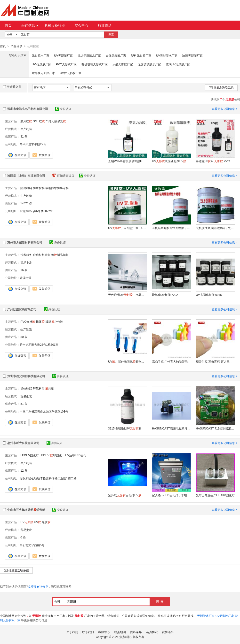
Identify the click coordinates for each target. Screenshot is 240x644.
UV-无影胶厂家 (41, 64)
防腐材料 (26, 188)
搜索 (111, 35)
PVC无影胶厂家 (66, 64)
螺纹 (46, 522)
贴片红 (26, 121)
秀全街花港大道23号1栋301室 (39, 345)
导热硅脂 (26, 388)
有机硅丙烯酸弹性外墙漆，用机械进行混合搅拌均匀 (171, 228)
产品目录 (16, 46)
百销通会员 (12, 87)
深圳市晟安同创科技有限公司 (26, 376)
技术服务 (26, 255)
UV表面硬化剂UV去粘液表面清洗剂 (171, 161)
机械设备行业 (55, 25)
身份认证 (63, 109)
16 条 (24, 270)
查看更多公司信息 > (224, 109)
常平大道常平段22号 (33, 144)
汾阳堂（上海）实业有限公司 (26, 176)
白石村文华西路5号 (32, 545)
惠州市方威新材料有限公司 (25, 242)
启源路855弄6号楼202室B (36, 211)
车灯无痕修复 (56, 121)
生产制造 (26, 129)
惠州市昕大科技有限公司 (23, 443)
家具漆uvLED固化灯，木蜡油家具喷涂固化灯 (171, 495)
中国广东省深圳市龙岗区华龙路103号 (44, 411)
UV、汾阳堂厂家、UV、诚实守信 (128, 228)
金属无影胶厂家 (116, 55)
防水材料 (39, 188)
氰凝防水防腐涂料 (57, 188)
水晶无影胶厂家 (123, 64)
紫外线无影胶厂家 (43, 73)
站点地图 (120, 632)
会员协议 (152, 632)
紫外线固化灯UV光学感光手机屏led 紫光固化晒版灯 (128, 495)
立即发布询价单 (38, 586)
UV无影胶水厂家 (167, 55)
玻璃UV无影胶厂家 (178, 64)
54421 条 (26, 203)
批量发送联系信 (221, 87)
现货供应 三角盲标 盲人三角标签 (215, 361)
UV (27, 522)
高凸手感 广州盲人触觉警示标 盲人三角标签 (171, 361)
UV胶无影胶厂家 (71, 73)
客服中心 (104, 632)
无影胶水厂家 (40, 55)
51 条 (24, 404)
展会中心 (81, 25)
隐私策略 (136, 632)
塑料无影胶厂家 (141, 55)
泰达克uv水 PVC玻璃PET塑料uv (215, 161)
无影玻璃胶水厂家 (149, 64)
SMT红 (39, 121)
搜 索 (160, 601)
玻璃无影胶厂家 (192, 55)
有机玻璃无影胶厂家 (95, 64)
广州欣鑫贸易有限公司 (22, 309)
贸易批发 (26, 262)
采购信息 (30, 25)
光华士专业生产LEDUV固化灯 (215, 495)
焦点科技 (125, 637)
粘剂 (50, 388)
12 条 (24, 470)
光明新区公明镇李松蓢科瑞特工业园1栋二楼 (48, 478)
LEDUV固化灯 (30, 455)
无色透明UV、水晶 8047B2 (128, 295)
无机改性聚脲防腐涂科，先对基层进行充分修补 (215, 228)
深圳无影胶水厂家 (89, 55)
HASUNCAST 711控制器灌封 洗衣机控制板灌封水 (215, 428)
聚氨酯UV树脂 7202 (165, 295)
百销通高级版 (64, 176)
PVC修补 (28, 322)
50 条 (24, 337)
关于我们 (72, 632)
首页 (8, 25)
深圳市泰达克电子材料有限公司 (28, 109)
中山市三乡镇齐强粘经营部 (26, 510)
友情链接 (168, 632)
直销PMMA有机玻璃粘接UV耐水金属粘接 (128, 161)
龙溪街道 (25, 278)
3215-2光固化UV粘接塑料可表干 (128, 428)
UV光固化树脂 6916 (209, 295)
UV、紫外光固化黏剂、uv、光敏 (128, 361)
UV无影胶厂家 (63, 55)
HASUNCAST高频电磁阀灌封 (171, 428)
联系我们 (88, 632)
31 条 (24, 136)
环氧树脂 (39, 388)
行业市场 (105, 25)
